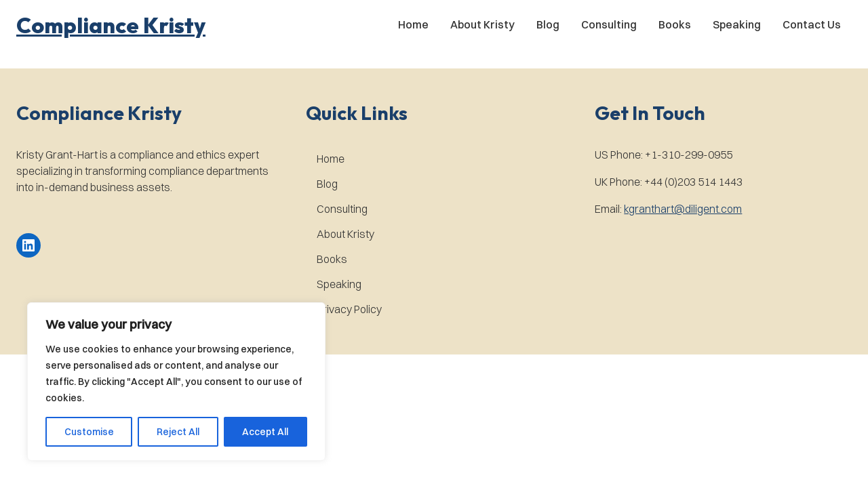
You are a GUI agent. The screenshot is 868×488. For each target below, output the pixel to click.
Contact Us (812, 24)
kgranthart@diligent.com (683, 209)
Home (413, 24)
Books (675, 24)
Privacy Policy (349, 309)
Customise (89, 432)
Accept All (265, 432)
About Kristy (482, 24)
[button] (111, 25)
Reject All (178, 432)
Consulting (609, 24)
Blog (548, 24)
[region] (176, 382)
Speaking (737, 24)
